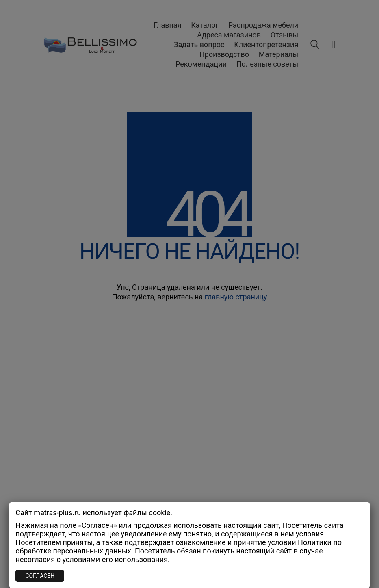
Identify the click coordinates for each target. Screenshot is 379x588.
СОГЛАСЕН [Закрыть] (40, 576)
